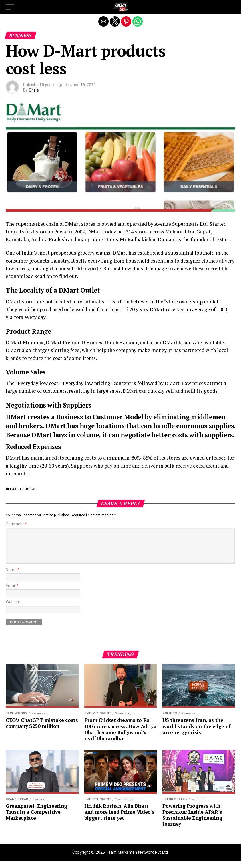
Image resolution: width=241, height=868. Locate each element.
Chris (34, 90)
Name (13, 577)
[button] (10, 7)
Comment (16, 524)
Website (13, 609)
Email (12, 593)
